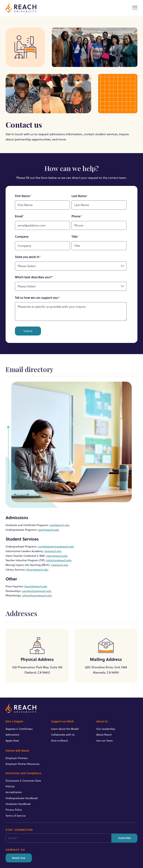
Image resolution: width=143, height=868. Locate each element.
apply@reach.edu (49, 530)
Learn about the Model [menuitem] (65, 729)
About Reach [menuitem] (104, 735)
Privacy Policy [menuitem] (14, 810)
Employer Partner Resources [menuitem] (23, 764)
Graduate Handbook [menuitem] (18, 804)
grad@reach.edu (59, 525)
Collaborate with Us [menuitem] (63, 735)
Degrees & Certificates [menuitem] (19, 729)
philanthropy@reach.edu (37, 595)
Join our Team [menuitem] (105, 741)
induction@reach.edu (59, 560)
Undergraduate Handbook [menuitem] (22, 798)
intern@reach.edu (57, 556)
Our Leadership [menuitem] (106, 729)
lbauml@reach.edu (36, 586)
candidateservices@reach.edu (56, 547)
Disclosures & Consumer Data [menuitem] (23, 781)
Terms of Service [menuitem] (16, 816)
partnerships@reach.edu (37, 591)
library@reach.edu (37, 570)
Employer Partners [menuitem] (17, 758)
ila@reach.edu (53, 551)
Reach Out (19, 858)
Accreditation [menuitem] (14, 792)
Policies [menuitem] (10, 786)
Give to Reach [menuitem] (59, 741)
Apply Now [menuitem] (12, 741)
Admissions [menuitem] (12, 735)
